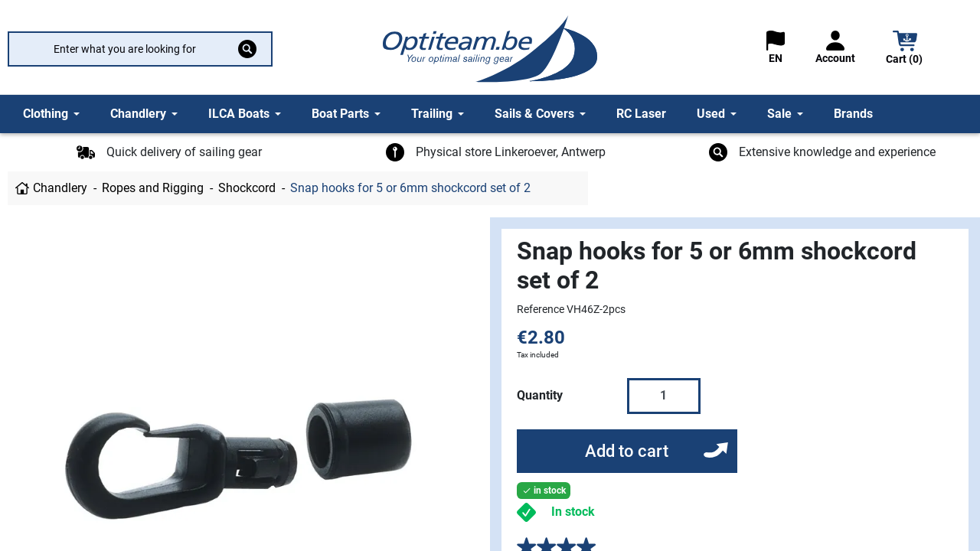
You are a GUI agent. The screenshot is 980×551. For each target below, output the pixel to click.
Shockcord (247, 188)
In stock (573, 512)
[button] (905, 49)
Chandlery (60, 188)
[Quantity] (664, 396)
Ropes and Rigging (153, 188)
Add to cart (627, 451)
